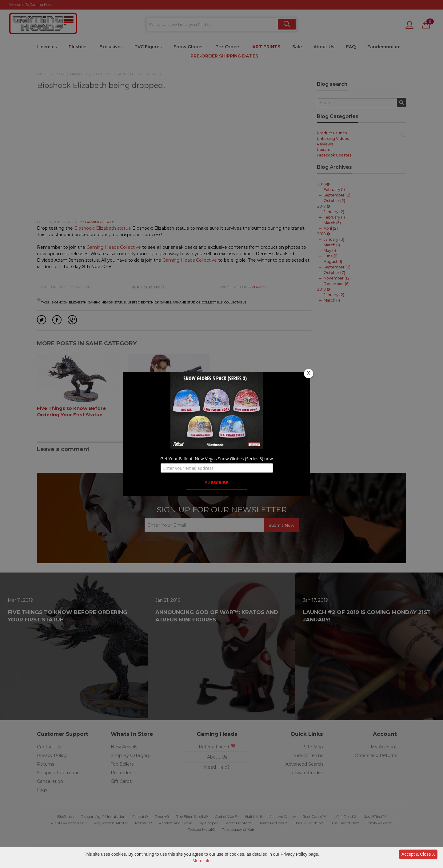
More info (202, 861)
